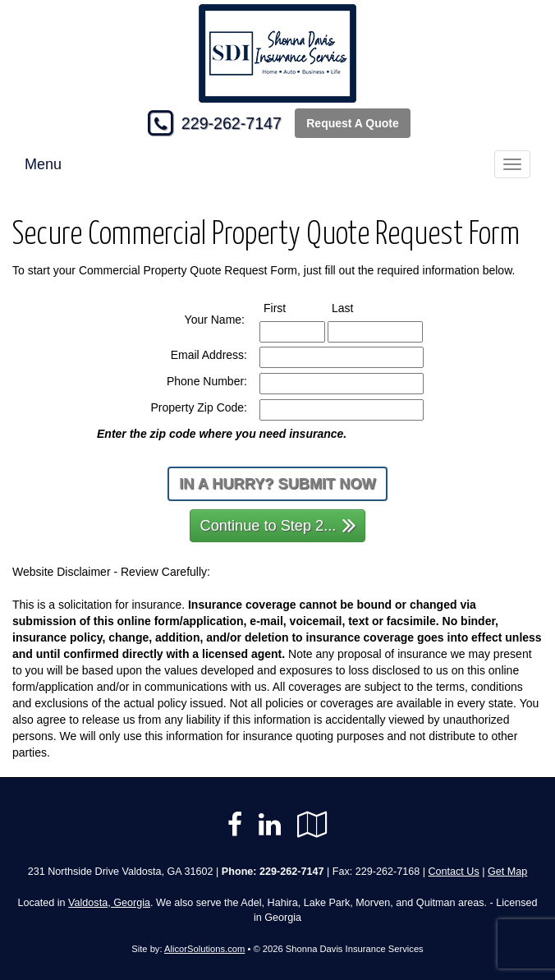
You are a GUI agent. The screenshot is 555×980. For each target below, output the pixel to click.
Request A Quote (353, 123)
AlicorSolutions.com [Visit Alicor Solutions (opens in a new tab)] (204, 949)
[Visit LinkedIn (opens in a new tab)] (270, 825)
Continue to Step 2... (279, 525)
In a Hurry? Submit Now (277, 484)
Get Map (507, 872)
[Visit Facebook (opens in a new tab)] (235, 825)
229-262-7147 (232, 123)
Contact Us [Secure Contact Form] (453, 872)
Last (358, 307)
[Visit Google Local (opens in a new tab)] (312, 825)
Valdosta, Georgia (109, 903)
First (290, 307)
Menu (43, 164)
